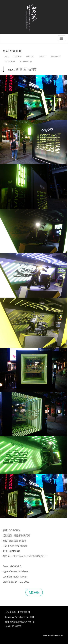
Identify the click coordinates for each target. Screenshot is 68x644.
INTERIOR (56, 57)
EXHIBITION (26, 62)
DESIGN (17, 57)
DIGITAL (30, 57)
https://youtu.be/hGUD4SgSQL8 (30, 556)
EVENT (42, 57)
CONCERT (10, 62)
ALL (7, 57)
